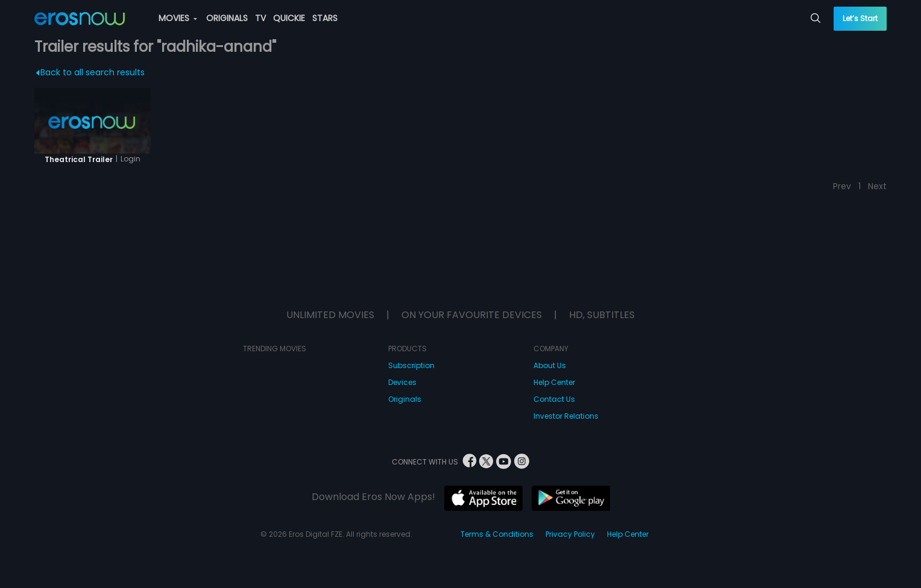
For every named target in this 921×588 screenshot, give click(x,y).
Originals (405, 399)
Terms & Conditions (497, 534)
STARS (325, 18)
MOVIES (178, 18)
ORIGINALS (227, 18)
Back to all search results (90, 72)
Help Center (554, 382)
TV (260, 18)
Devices (402, 382)
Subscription (411, 365)
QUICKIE (289, 18)
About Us (550, 365)
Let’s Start (860, 18)
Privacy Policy (570, 534)
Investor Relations (566, 416)
